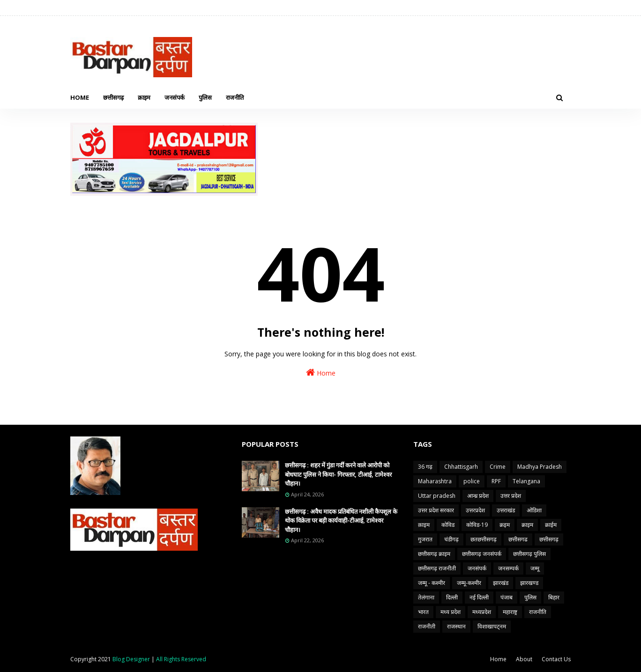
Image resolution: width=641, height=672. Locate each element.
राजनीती (427, 626)
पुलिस (530, 597)
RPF (496, 481)
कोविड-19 (477, 525)
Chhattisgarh (461, 467)
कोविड (448, 525)
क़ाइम (424, 525)
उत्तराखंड (506, 510)
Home (321, 373)
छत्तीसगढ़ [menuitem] (113, 97)
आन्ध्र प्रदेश (478, 496)
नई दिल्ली (479, 597)
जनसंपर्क (477, 568)
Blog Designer (131, 659)
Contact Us (556, 659)
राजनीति (538, 612)
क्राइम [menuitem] (144, 97)
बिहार (554, 597)
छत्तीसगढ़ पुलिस (529, 554)
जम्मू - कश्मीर (432, 583)
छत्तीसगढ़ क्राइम (434, 554)
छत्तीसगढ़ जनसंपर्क (482, 554)
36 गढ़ (425, 467)
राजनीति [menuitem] (235, 97)
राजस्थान (456, 626)
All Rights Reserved (181, 659)
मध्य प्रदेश (451, 612)
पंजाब (507, 597)
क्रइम (505, 525)
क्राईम (551, 525)
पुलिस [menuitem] (205, 97)
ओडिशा (534, 510)
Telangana (526, 481)
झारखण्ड (529, 583)
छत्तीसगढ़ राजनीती (437, 568)
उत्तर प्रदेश (511, 496)
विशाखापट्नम (492, 626)
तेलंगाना (426, 597)
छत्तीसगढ (518, 539)
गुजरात (425, 539)
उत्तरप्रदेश (475, 510)
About (524, 659)
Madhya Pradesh (540, 467)
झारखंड (501, 583)
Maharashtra (435, 481)
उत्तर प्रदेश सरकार (436, 510)
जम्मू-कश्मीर (469, 583)
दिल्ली (452, 597)
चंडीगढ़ (451, 539)
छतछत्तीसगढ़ (484, 539)
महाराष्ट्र (510, 612)
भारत (423, 612)
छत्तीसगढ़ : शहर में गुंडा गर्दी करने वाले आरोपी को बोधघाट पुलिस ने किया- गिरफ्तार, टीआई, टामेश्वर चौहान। (338, 474)
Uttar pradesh (437, 496)
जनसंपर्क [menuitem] (175, 97)
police (472, 481)
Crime (498, 467)
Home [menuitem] (80, 97)
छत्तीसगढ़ (549, 539)
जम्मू (535, 568)
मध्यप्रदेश (482, 612)
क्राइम (527, 525)
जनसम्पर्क (508, 568)
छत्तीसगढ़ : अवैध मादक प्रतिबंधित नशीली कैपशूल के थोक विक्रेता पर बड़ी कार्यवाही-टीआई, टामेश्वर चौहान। (341, 521)
